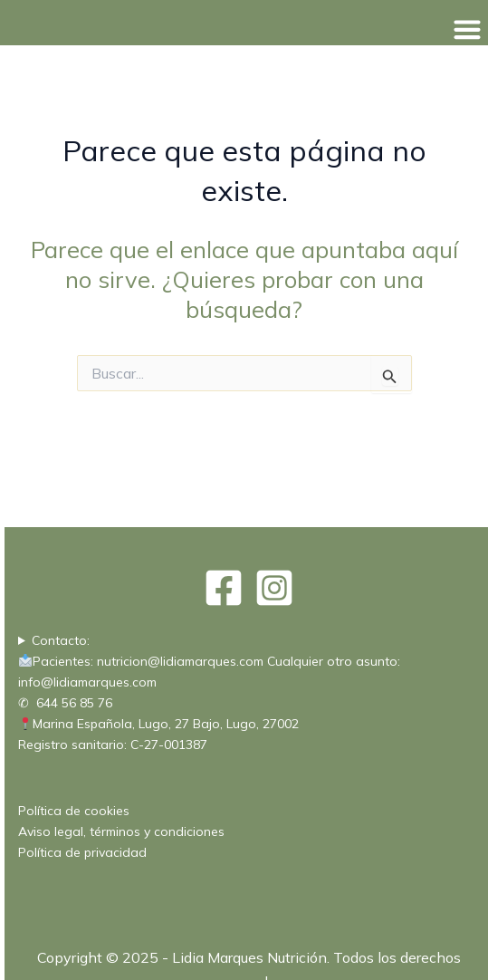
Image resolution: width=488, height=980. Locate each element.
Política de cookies (74, 811)
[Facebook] (224, 588)
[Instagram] (274, 588)
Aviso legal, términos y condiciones (121, 831)
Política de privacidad (82, 852)
